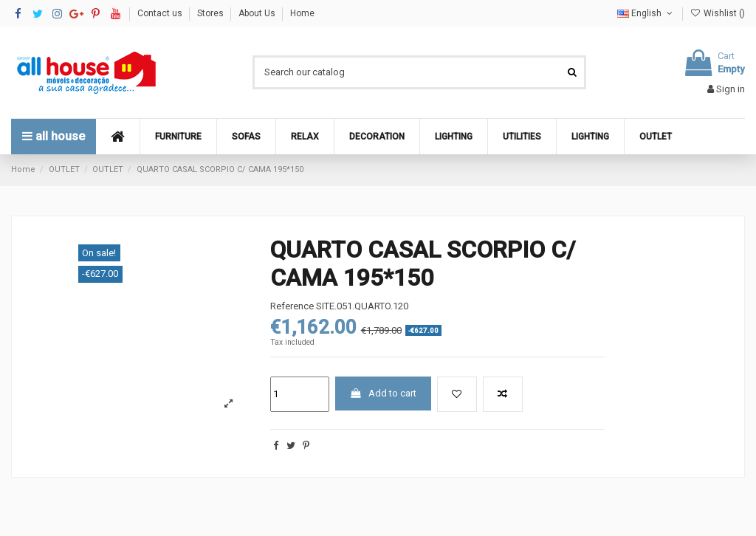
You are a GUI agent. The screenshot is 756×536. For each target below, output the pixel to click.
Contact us (161, 13)
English (646, 13)
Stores (212, 13)
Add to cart (383, 393)
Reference (292, 306)
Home (302, 13)
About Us (258, 13)
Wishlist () (718, 13)
